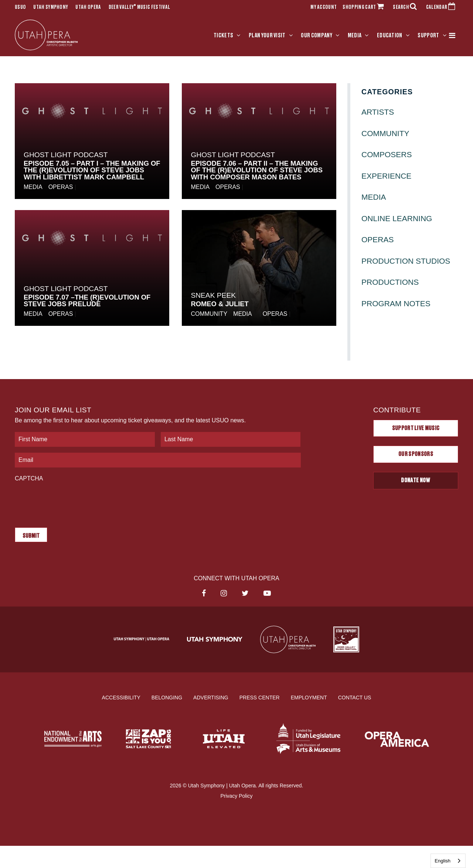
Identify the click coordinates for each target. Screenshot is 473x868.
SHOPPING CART (365, 7)
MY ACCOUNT (324, 7)
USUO (20, 7)
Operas (61, 188)
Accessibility (121, 696)
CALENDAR (442, 7)
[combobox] (448, 861)
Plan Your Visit (267, 36)
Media (355, 36)
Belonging (167, 696)
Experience (386, 177)
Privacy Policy (236, 795)
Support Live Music (416, 429)
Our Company (317, 36)
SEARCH (406, 7)
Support (428, 36)
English (443, 861)
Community (209, 315)
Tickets (223, 36)
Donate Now (416, 482)
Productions (390, 283)
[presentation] (71, 502)
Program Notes (396, 305)
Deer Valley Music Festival (139, 7)
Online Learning (397, 219)
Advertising (211, 696)
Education (390, 36)
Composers (387, 156)
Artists (378, 113)
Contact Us (355, 696)
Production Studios (406, 262)
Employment (309, 696)
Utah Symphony (51, 7)
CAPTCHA (29, 479)
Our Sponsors (416, 455)
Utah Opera (88, 7)
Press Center (260, 696)
